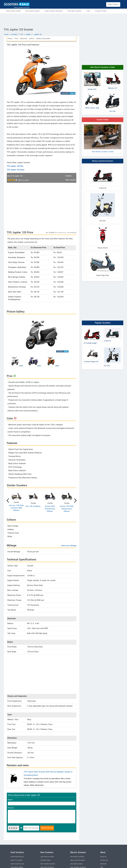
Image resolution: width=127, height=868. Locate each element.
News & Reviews (43, 39)
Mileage (24, 39)
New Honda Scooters (48, 864)
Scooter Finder (101, 11)
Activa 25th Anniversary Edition (50, 509)
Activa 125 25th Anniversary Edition (67, 509)
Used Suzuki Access (17, 864)
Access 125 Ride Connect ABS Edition (16, 508)
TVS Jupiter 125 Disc (15, 166)
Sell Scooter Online (13, 11)
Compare (68, 176)
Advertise (103, 864)
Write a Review (71, 180)
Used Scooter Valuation (54, 11)
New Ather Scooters (77, 857)
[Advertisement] (63, 20)
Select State (113, 4)
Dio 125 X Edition (33, 506)
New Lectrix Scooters (78, 860)
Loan (88, 11)
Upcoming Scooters (47, 857)
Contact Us (104, 860)
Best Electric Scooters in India (103, 139)
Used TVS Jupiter (16, 860)
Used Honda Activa (17, 857)
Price (10, 39)
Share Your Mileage (69, 546)
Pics (16, 39)
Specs (32, 39)
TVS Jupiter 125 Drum (16, 170)
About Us (103, 857)
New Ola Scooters (76, 864)
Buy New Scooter (75, 11)
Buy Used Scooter (33, 11)
